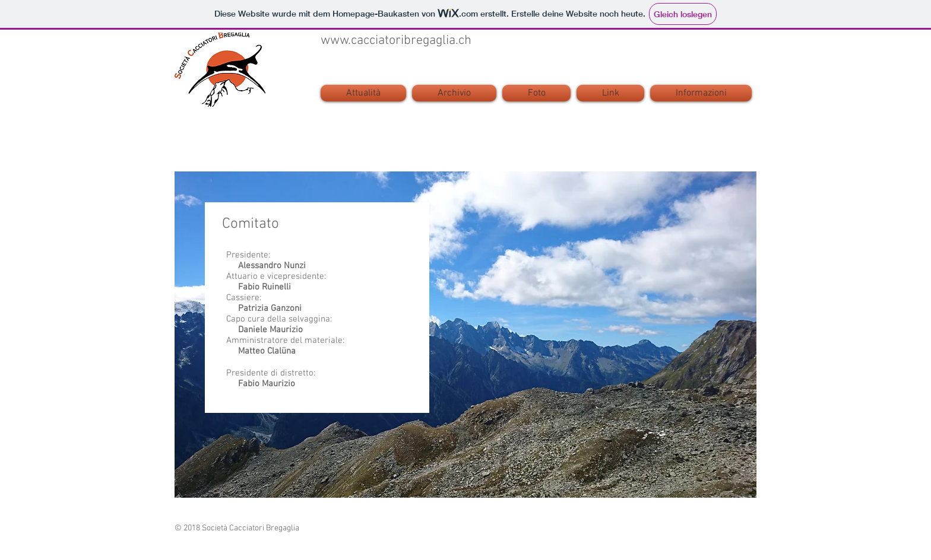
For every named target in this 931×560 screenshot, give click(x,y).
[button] (699, 93)
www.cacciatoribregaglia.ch (396, 41)
